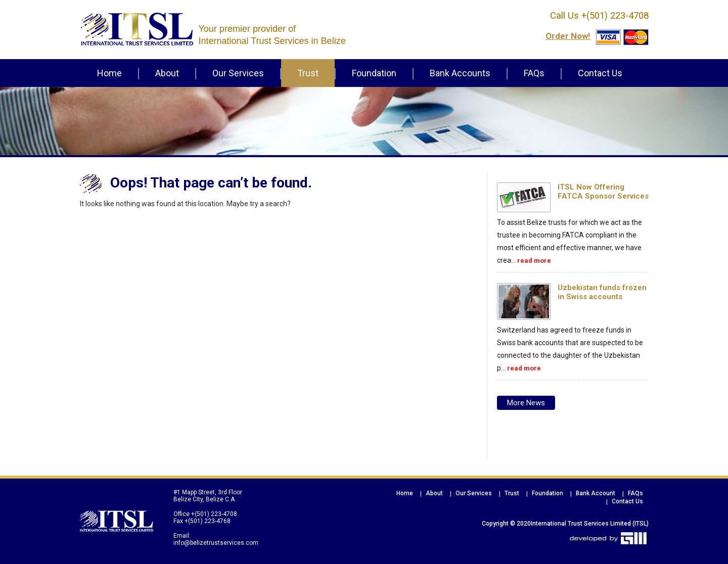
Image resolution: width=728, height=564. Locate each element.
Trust (308, 73)
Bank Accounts (460, 73)
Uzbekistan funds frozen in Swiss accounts (602, 292)
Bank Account (596, 493)
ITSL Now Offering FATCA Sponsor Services (603, 192)
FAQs (534, 73)
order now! (568, 36)
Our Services (238, 73)
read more (534, 261)
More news (526, 403)
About (167, 73)
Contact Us (600, 73)
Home (109, 73)
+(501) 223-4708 (614, 16)
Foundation (374, 73)
